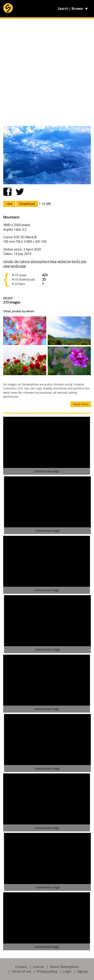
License (38, 967)
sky (16, 261)
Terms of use (21, 971)
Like (9, 204)
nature (25, 261)
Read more (81, 404)
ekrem (8, 298)
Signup (82, 971)
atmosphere (40, 261)
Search (63, 9)
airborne (64, 261)
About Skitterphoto (64, 967)
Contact (21, 967)
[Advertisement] (47, 72)
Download (27, 204)
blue (53, 261)
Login (67, 971)
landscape (18, 266)
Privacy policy (47, 971)
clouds (8, 261)
